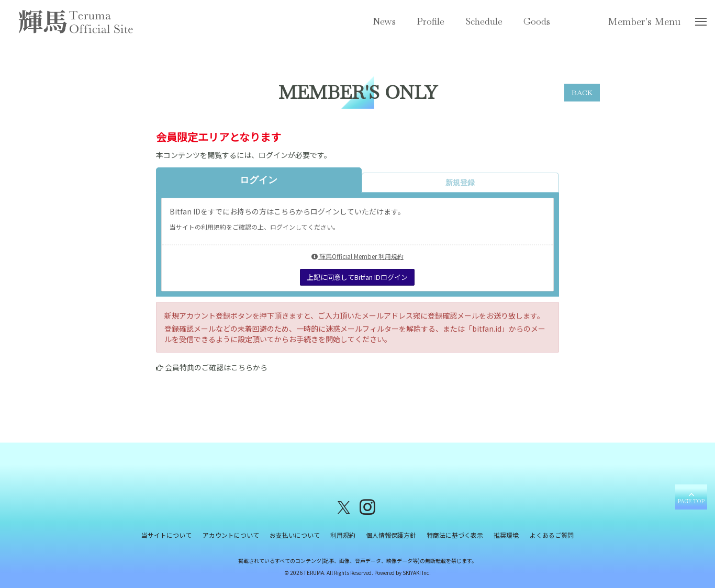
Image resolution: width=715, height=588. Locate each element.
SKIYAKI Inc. (417, 573)
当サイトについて (167, 535)
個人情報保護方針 (391, 535)
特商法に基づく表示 (455, 535)
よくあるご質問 (551, 535)
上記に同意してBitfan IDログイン (357, 277)
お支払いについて (295, 535)
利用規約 (343, 535)
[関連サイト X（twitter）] (344, 507)
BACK (582, 93)
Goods (537, 21)
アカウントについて (231, 535)
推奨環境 (506, 535)
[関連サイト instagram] (367, 507)
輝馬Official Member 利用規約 (357, 256)
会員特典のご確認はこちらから (216, 367)
